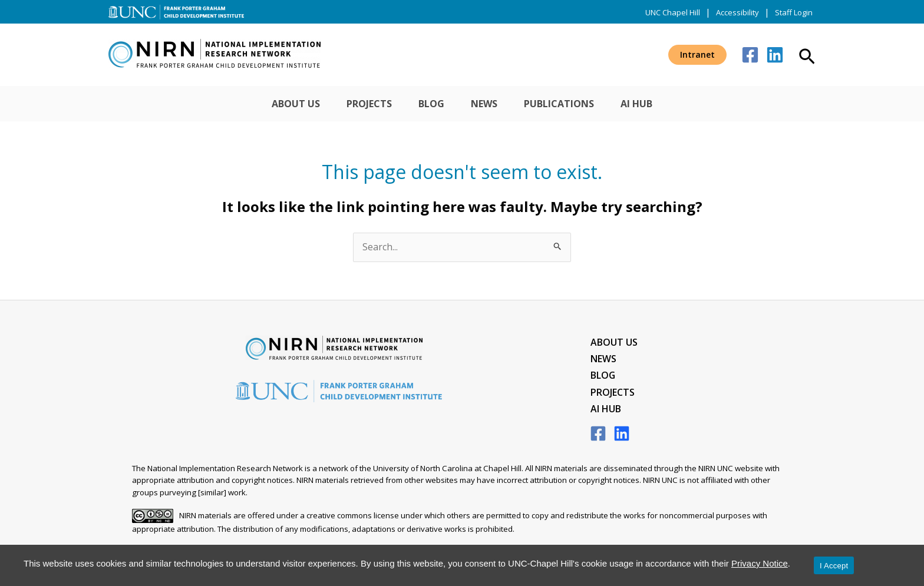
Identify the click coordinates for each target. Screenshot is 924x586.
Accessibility (737, 12)
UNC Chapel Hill (673, 12)
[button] (697, 55)
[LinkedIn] (622, 435)
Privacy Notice (760, 563)
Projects (356, 104)
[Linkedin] (775, 55)
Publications (572, 104)
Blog (427, 104)
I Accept (834, 566)
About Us (274, 104)
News (489, 104)
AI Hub (659, 104)
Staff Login (794, 12)
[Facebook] (750, 55)
